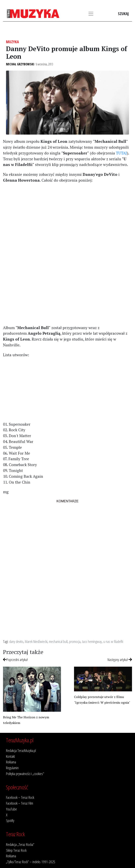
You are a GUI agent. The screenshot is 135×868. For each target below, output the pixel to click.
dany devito (16, 641)
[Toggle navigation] (91, 14)
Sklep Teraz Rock (16, 850)
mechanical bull (58, 641)
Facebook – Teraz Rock (20, 797)
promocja (75, 641)
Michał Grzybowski (20, 64)
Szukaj (123, 14)
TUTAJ (121, 153)
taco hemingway (92, 641)
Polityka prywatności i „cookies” (25, 774)
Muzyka (12, 42)
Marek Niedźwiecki (36, 641)
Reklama (11, 762)
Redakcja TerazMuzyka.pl (21, 750)
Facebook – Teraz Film (20, 803)
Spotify (10, 820)
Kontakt (10, 756)
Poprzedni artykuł (15, 659)
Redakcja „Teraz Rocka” (20, 844)
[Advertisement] (67, 215)
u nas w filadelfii (113, 641)
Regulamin (12, 768)
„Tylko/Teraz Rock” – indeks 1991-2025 (31, 862)
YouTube (11, 809)
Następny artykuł (120, 659)
